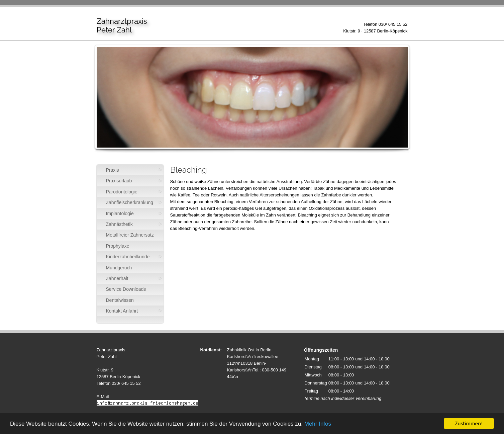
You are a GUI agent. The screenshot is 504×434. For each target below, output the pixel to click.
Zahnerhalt (117, 278)
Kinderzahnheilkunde (128, 257)
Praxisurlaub (119, 181)
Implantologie (120, 213)
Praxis (113, 170)
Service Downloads (126, 289)
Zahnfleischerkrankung (130, 202)
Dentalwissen (120, 300)
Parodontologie (122, 192)
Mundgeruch (119, 268)
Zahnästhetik (119, 224)
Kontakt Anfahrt (122, 311)
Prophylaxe (118, 246)
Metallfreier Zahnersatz (130, 235)
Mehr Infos (318, 424)
